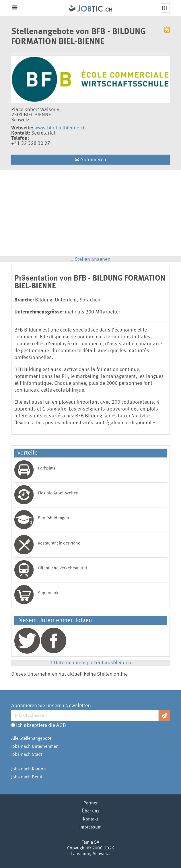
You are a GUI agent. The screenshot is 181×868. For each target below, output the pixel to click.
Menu (15, 8)
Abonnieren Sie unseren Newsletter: (51, 706)
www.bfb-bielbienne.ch (60, 128)
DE (165, 9)
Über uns (91, 811)
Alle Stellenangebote (31, 739)
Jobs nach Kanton (29, 769)
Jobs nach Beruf (27, 777)
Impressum (90, 827)
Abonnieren (90, 160)
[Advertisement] (90, 213)
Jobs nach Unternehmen (35, 747)
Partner (90, 803)
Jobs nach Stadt (27, 755)
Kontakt (90, 819)
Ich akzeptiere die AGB (41, 725)
